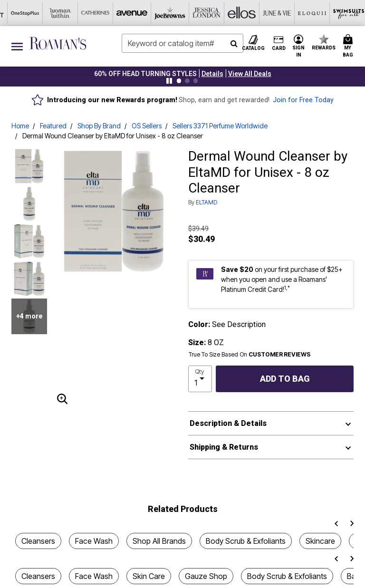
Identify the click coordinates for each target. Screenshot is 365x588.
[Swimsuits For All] (235, 13)
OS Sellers (147, 126)
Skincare (320, 541)
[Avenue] (24, 13)
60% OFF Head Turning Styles (145, 74)
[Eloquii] (200, 13)
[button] (212, 74)
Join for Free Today (303, 100)
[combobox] (182, 43)
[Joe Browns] (59, 13)
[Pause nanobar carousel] (169, 81)
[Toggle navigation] (17, 46)
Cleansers (38, 541)
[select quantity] (200, 379)
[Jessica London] (95, 13)
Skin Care (149, 576)
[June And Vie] (165, 13)
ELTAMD (207, 202)
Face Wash (94, 541)
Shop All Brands (159, 541)
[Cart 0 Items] (349, 46)
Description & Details (228, 423)
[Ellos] (130, 13)
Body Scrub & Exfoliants (246, 541)
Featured (53, 126)
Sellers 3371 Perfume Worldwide (220, 126)
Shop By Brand (99, 126)
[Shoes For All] (341, 13)
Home (20, 126)
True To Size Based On (250, 355)
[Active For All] (270, 13)
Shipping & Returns (224, 447)
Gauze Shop (206, 576)
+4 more (29, 316)
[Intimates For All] (306, 13)
